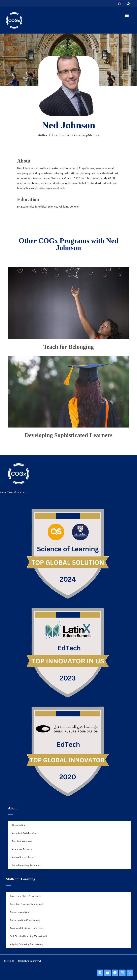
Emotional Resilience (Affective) (27, 928)
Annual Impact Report (24, 857)
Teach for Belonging (68, 347)
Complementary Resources (26, 865)
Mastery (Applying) (20, 912)
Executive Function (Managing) (26, 904)
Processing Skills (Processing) (25, 896)
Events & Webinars (22, 841)
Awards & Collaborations (25, 833)
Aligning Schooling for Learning (26, 944)
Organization (19, 825)
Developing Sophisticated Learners (68, 435)
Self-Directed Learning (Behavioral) (28, 936)
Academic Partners (22, 849)
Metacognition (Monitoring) (25, 920)
